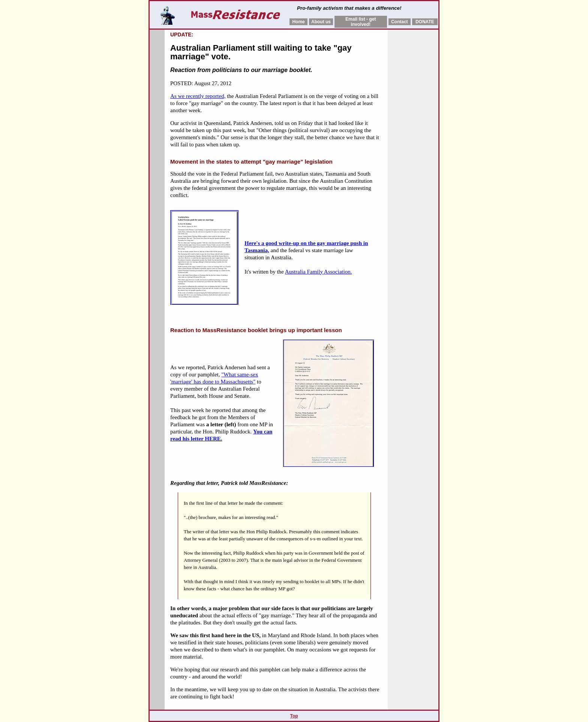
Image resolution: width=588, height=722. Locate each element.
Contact (400, 22)
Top (294, 716)
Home (298, 22)
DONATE (425, 22)
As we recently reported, (198, 96)
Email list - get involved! (361, 22)
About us (321, 22)
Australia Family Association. (319, 272)
